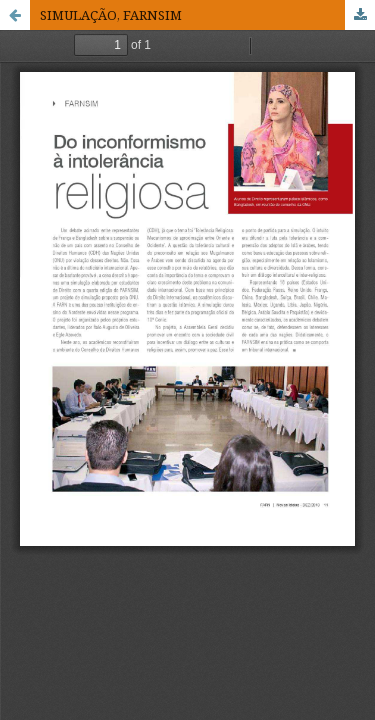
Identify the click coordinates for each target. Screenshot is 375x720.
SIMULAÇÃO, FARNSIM (111, 15)
